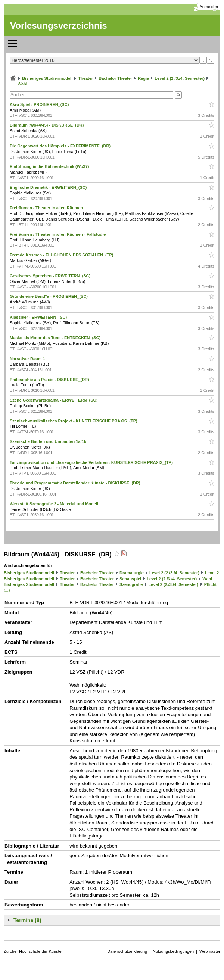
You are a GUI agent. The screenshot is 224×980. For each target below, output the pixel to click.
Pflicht (211, 584)
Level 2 (212, 573)
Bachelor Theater (115, 78)
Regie (143, 78)
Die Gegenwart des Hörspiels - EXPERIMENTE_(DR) (61, 146)
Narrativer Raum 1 (28, 359)
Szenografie (131, 584)
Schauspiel (130, 579)
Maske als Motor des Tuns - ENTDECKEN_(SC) (56, 338)
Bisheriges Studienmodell (47, 78)
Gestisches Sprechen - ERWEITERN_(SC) (51, 276)
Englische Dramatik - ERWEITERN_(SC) (49, 187)
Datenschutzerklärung (127, 951)
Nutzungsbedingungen (173, 951)
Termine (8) (27, 920)
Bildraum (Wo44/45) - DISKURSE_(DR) (47, 125)
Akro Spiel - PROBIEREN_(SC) (40, 104)
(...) (7, 590)
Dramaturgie (132, 573)
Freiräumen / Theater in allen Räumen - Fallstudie (58, 234)
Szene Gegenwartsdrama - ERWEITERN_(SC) (54, 400)
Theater (85, 78)
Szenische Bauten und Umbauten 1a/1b (49, 441)
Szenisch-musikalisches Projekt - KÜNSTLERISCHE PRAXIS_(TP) (74, 421)
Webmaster (210, 951)
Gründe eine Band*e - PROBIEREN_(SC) (49, 296)
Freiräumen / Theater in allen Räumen (47, 208)
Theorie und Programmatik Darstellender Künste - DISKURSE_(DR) (76, 483)
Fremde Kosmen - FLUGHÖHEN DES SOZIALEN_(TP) (62, 255)
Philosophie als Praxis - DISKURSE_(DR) (50, 380)
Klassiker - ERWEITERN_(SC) (39, 317)
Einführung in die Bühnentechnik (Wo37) (50, 166)
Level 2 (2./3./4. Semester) (180, 78)
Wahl (22, 84)
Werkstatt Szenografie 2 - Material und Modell (55, 504)
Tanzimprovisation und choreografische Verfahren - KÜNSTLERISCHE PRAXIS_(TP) (92, 462)
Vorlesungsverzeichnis (59, 26)
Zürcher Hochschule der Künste (33, 951)
